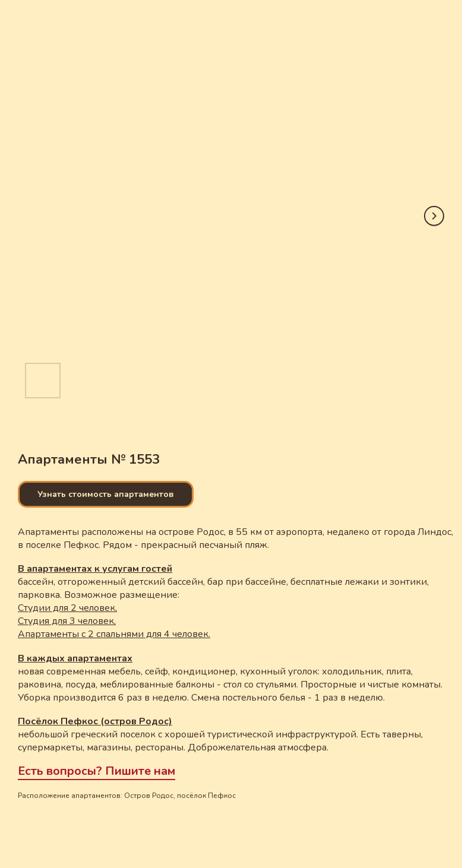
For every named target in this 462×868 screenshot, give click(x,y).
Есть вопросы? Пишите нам (96, 771)
